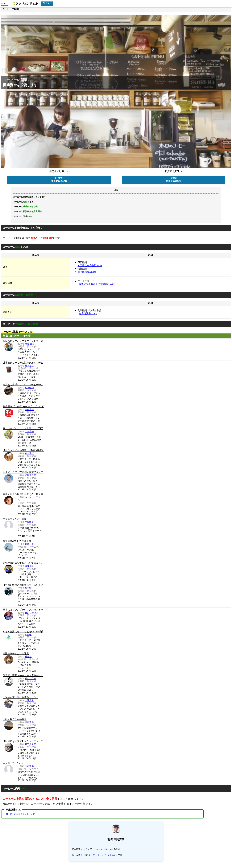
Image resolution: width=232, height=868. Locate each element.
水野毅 (28, 635)
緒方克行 (29, 453)
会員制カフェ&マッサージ (17, 763)
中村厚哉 (29, 409)
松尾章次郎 (30, 475)
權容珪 (28, 656)
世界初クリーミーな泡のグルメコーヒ (23, 363)
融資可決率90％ (87, 314)
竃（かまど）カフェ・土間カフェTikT (23, 428)
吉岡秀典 (119, 839)
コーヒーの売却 (23, 216)
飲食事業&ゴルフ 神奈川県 (17, 541)
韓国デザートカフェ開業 (16, 654)
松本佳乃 (29, 388)
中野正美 (29, 766)
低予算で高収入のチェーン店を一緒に (23, 675)
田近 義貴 (30, 344)
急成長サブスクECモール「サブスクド (23, 406)
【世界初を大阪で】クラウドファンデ (23, 741)
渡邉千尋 (29, 722)
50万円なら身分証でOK (90, 265)
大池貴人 (29, 700)
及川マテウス (32, 613)
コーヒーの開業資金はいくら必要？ (29, 197)
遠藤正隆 (29, 566)
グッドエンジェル (103, 849)
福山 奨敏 (30, 678)
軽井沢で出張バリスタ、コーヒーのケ (23, 385)
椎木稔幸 (29, 366)
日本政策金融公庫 (87, 272)
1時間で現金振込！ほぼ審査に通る (96, 284)
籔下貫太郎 (30, 744)
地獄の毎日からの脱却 (15, 719)
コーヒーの (27, 212)
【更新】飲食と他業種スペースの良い (23, 585)
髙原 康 (29, 544)
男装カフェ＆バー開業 (15, 519)
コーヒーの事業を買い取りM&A (21, 814)
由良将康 (29, 522)
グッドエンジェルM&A (104, 855)
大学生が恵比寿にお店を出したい (21, 697)
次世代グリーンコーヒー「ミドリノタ (23, 341)
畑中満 (28, 588)
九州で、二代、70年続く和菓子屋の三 (23, 472)
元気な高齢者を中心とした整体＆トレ (23, 563)
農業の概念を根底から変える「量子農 (23, 494)
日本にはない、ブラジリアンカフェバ (23, 610)
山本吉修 (29, 431)
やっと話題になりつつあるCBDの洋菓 (23, 632)
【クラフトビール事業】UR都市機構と (23, 450)
